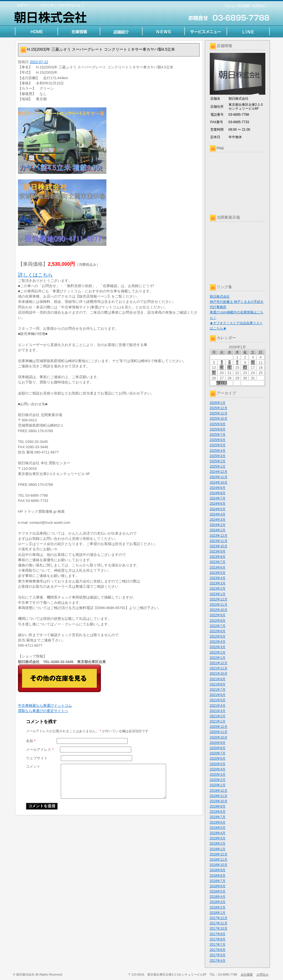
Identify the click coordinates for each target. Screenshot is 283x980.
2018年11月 (219, 860)
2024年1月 (218, 530)
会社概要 (244, 5)
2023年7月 (218, 562)
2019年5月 (218, 828)
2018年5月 (218, 891)
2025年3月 (218, 456)
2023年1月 (218, 594)
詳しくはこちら (35, 275)
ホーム (230, 5)
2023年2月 (218, 589)
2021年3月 (218, 711)
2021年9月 (218, 679)
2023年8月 (218, 557)
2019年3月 (218, 838)
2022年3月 (218, 647)
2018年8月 (218, 876)
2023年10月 (219, 546)
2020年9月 (218, 743)
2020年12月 (219, 727)
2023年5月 (218, 573)
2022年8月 (218, 621)
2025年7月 (218, 435)
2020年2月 (218, 780)
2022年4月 (218, 642)
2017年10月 (219, 929)
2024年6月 (218, 504)
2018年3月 (218, 902)
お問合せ (259, 5)
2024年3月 (218, 520)
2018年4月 (218, 897)
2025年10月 (219, 419)
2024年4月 (218, 514)
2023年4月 (218, 578)
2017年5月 (218, 955)
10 (253, 363)
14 (229, 367)
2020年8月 (218, 748)
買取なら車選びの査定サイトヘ (43, 711)
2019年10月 (219, 801)
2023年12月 (219, 536)
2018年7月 (218, 881)
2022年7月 (218, 626)
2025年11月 (219, 413)
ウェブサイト (37, 758)
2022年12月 (219, 599)
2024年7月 (218, 498)
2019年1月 (218, 849)
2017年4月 (218, 961)
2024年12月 (219, 472)
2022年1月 (218, 658)
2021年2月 (218, 716)
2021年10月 (219, 674)
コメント (33, 766)
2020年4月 (218, 769)
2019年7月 (218, 817)
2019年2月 (218, 844)
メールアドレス (40, 750)
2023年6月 (218, 568)
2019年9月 (218, 806)
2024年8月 (218, 493)
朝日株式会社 (220, 296)
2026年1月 (218, 403)
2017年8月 (218, 939)
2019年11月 (219, 796)
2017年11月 (219, 923)
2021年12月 (219, 663)
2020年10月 (219, 737)
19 (214, 373)
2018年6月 (218, 886)
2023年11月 (219, 541)
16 (245, 367)
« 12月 (222, 383)
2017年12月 (219, 918)
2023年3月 (218, 583)
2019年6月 (218, 822)
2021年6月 (218, 695)
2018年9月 (218, 870)
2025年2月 (218, 461)
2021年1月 (218, 721)
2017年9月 (218, 934)
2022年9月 (218, 615)
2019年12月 (219, 791)
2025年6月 (218, 440)
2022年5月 (218, 636)
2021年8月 (218, 684)
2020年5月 (218, 764)
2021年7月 (218, 690)
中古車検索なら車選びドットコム (45, 706)
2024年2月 (218, 525)
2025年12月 (219, 408)
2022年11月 (219, 605)
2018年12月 (219, 854)
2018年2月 (218, 907)
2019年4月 (218, 833)
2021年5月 (218, 700)
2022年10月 (219, 610)
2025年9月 (218, 424)
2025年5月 (218, 445)
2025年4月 (218, 451)
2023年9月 (218, 551)
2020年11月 (219, 732)
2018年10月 (219, 865)
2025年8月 (218, 429)
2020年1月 (218, 785)
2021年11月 (219, 668)
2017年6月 (218, 950)
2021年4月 (218, 706)
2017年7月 (218, 945)
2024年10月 (219, 483)
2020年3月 (218, 775)
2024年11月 (219, 477)
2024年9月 (218, 488)
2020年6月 (218, 759)
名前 (31, 741)
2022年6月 (218, 631)
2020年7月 (218, 753)
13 (222, 367)
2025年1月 (218, 466)
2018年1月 (218, 913)
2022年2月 (218, 653)
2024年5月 (218, 509)
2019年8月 (218, 812)
